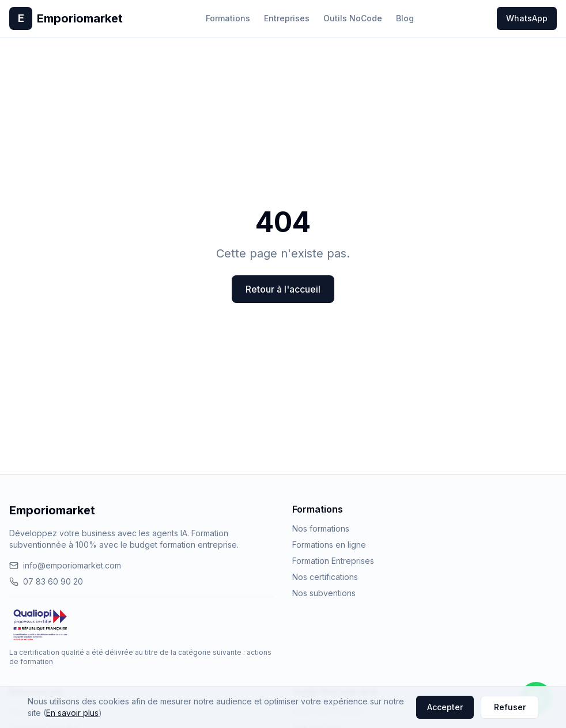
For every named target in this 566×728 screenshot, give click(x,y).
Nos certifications (325, 577)
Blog (405, 18)
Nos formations (321, 528)
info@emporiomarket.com (65, 565)
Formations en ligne (329, 545)
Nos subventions (324, 593)
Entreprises (287, 18)
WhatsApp (527, 18)
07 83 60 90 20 (46, 581)
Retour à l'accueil (283, 289)
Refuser (510, 707)
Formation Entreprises (333, 561)
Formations (228, 18)
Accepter (445, 707)
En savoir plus (72, 713)
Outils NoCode (353, 18)
